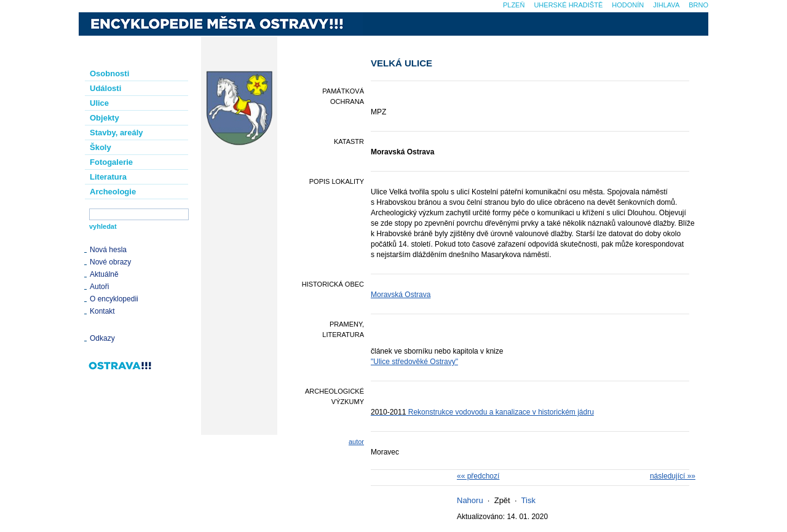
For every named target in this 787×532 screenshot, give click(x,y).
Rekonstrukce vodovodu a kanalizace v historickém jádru (482, 412)
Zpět (502, 500)
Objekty (105, 118)
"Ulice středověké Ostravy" (414, 362)
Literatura (108, 177)
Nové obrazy (110, 262)
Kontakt (102, 311)
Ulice (99, 103)
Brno (698, 5)
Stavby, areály (116, 133)
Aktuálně (104, 274)
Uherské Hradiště (568, 5)
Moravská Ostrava (401, 295)
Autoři (99, 287)
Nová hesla (108, 250)
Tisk (528, 500)
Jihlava (666, 5)
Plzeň (514, 5)
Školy (101, 147)
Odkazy (102, 338)
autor (356, 442)
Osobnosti (109, 73)
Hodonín (628, 5)
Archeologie (113, 192)
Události (105, 88)
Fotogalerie (111, 162)
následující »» (673, 476)
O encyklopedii (114, 299)
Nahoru (470, 500)
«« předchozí (478, 476)
